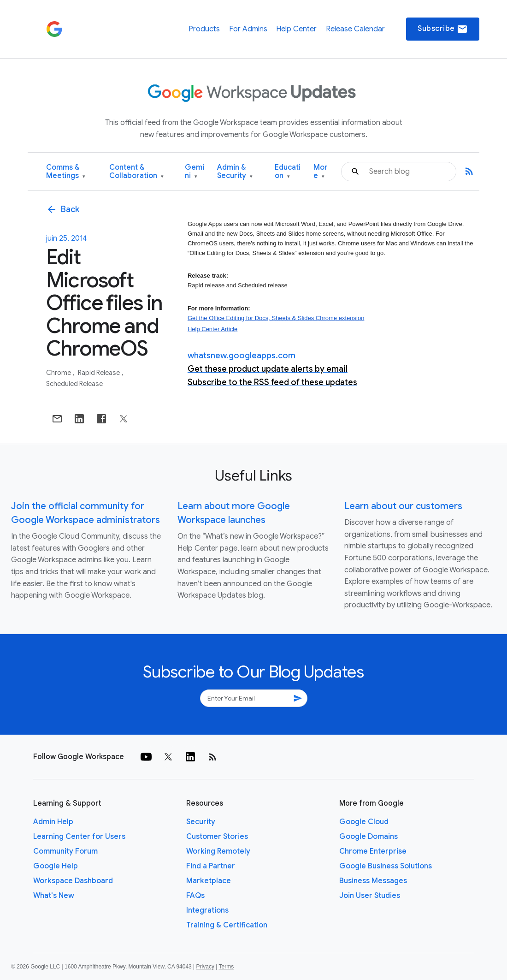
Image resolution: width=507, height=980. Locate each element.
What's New (54, 896)
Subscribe (443, 29)
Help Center (296, 29)
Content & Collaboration (136, 172)
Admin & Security (235, 172)
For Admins (248, 29)
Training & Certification (227, 925)
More (321, 172)
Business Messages (373, 881)
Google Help (56, 866)
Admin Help (53, 822)
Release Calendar (355, 29)
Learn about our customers (403, 506)
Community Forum (65, 851)
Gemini (195, 172)
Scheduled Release (74, 384)
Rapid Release (100, 373)
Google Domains (368, 837)
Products (204, 29)
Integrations (207, 910)
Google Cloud (364, 822)
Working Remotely (218, 851)
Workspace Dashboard (73, 881)
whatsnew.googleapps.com (242, 356)
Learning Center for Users (79, 837)
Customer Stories (217, 837)
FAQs (195, 896)
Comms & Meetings (66, 172)
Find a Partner (211, 866)
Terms (226, 967)
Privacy (205, 967)
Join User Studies (370, 896)
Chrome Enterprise (373, 851)
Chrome (59, 373)
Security (201, 822)
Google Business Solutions (386, 866)
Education (288, 172)
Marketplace (209, 881)
